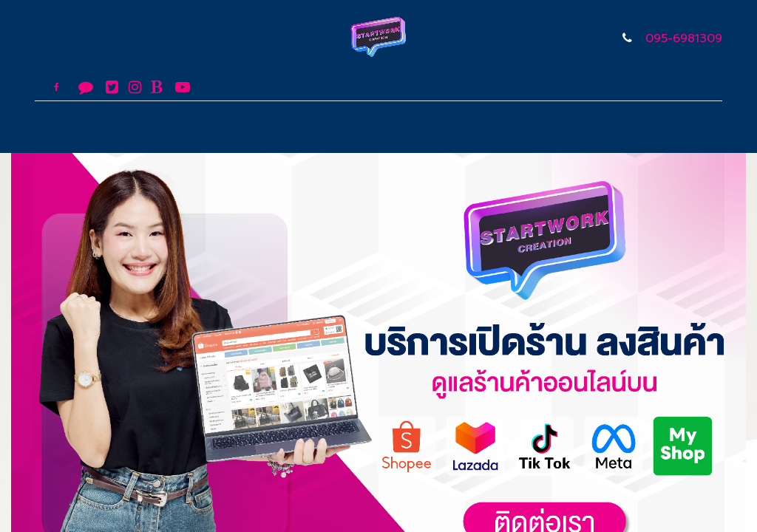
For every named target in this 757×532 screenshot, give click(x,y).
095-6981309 (684, 38)
